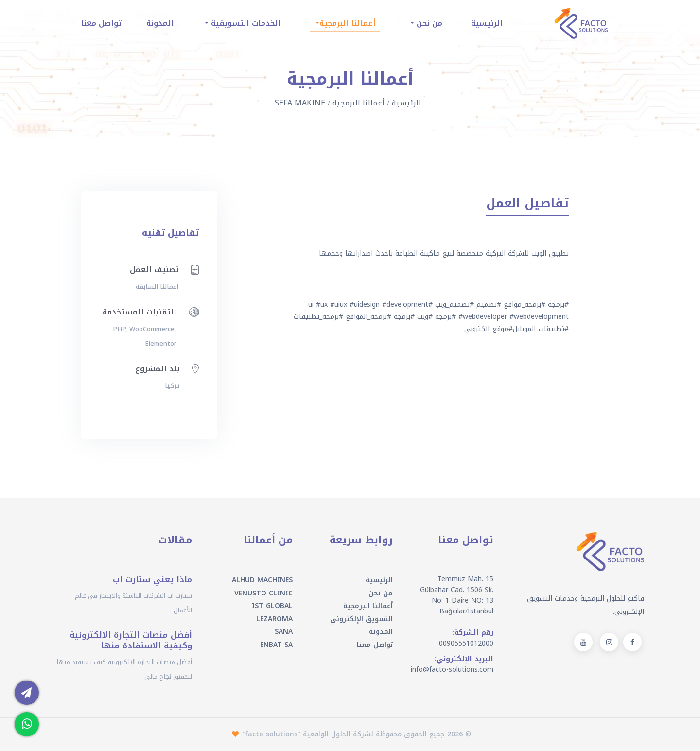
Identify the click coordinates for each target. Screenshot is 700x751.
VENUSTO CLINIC (263, 593)
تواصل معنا (101, 23)
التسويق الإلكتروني (361, 619)
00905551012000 (466, 643)
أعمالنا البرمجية (359, 103)
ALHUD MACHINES (262, 580)
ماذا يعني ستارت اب (152, 579)
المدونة (160, 23)
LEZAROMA (274, 619)
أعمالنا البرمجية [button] (348, 23)
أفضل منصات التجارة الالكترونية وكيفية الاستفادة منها (131, 640)
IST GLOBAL (272, 606)
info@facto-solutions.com (452, 670)
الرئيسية (487, 23)
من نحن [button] (428, 23)
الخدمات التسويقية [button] (245, 23)
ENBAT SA (276, 645)
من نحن (381, 593)
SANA (284, 632)
